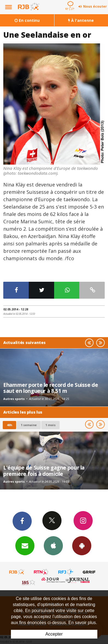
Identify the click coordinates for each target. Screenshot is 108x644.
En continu (27, 20)
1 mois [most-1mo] (50, 425)
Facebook (22, 521)
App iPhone (53, 545)
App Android (82, 545)
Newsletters (25, 545)
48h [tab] (9, 425)
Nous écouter (95, 6)
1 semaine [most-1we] (29, 425)
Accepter (54, 634)
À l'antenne (81, 20)
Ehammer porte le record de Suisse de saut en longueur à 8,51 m (51, 388)
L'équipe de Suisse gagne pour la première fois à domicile (44, 471)
